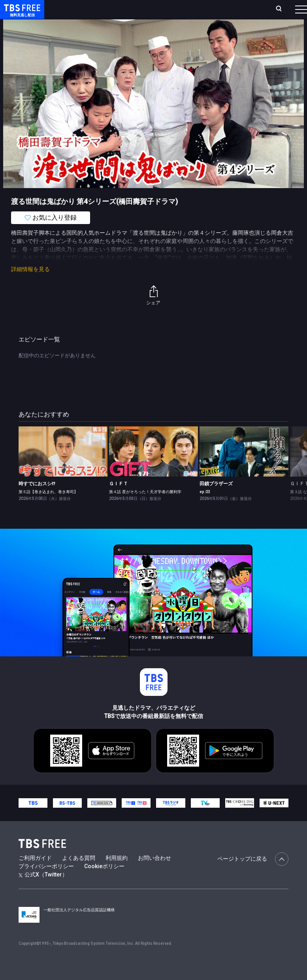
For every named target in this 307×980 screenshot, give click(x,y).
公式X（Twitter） (43, 890)
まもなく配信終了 (121, 32)
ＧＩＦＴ (119, 499)
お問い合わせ (154, 874)
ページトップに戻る (253, 875)
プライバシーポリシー (46, 882)
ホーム (88, 12)
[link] (63, 467)
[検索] (238, 12)
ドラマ (159, 32)
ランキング (131, 12)
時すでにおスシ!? (37, 499)
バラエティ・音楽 (197, 32)
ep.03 (205, 508)
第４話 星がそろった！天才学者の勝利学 (145, 508)
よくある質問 (79, 874)
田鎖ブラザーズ (216, 499)
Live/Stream (159, 8)
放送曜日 (106, 12)
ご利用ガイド (35, 874)
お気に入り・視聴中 (200, 12)
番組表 (288, 12)
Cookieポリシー (104, 882)
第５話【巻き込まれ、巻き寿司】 (48, 508)
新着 (86, 32)
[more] (226, 32)
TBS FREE (21, 14)
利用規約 (117, 874)
